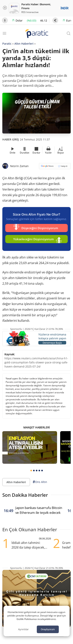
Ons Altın (40, 482)
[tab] (31, 471)
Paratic (7, 44)
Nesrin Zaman (19, 166)
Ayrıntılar (23, 629)
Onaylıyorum (48, 629)
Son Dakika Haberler (25, 495)
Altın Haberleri (24, 44)
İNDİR (65, 8)
